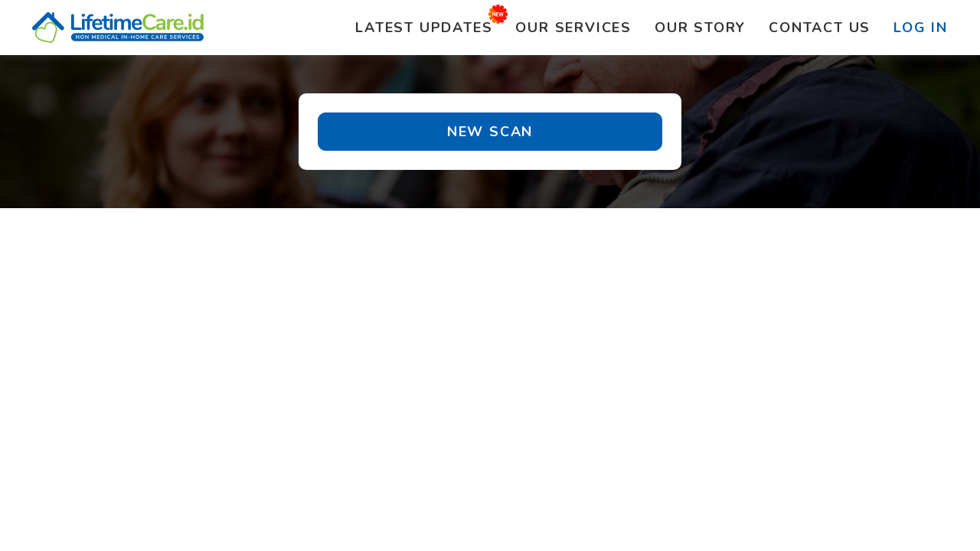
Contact (820, 28)
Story (700, 28)
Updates (424, 28)
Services (573, 28)
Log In (921, 28)
